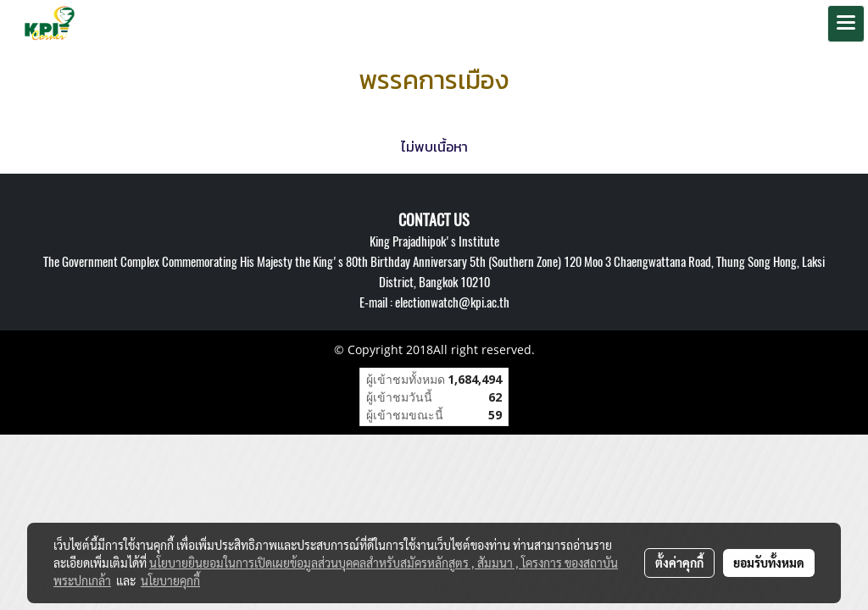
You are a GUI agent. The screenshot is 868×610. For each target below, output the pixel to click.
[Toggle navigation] (846, 24)
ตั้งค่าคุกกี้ (679, 563)
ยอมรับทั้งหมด (769, 563)
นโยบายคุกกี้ (170, 580)
